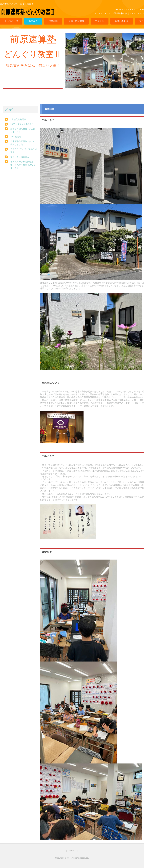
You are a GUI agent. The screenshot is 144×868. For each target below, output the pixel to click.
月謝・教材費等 (76, 21)
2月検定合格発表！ (19, 119)
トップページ (11, 21)
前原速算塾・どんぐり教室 (28, 14)
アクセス (100, 21)
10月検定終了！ (18, 137)
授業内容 (53, 21)
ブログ (9, 110)
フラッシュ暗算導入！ (21, 157)
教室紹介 (33, 21)
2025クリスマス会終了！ (22, 124)
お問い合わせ (122, 21)
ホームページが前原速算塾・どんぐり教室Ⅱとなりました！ (23, 165)
